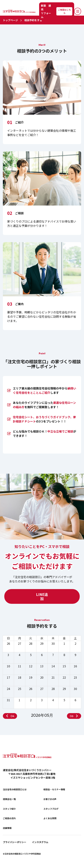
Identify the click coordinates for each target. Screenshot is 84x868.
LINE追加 (42, 596)
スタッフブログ (51, 809)
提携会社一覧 (9, 799)
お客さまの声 (50, 799)
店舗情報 (7, 828)
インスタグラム (40, 842)
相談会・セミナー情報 (54, 789)
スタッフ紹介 (9, 809)
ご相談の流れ (9, 818)
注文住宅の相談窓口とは (15, 789)
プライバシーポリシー (15, 842)
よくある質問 (50, 818)
